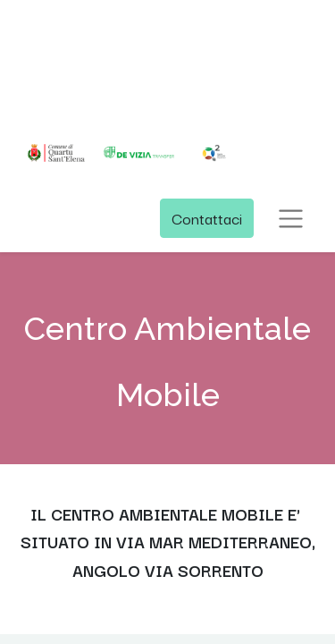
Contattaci (207, 218)
